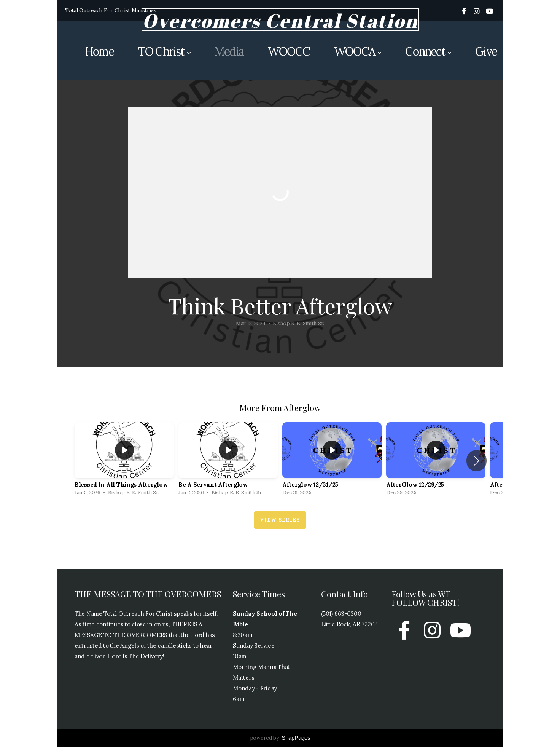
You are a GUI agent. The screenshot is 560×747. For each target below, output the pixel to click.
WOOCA (357, 51)
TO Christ (164, 51)
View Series (280, 520)
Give (486, 51)
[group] (124, 461)
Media (229, 51)
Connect (428, 51)
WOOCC (289, 51)
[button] (476, 461)
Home (99, 51)
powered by (280, 738)
